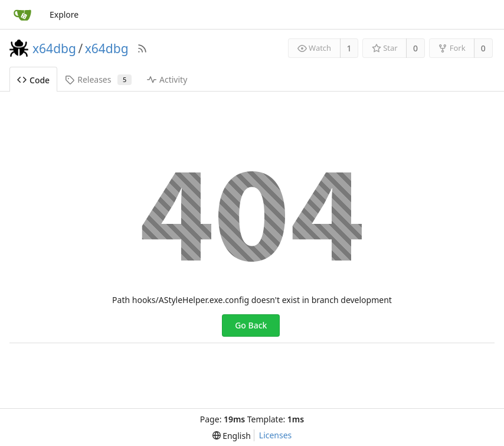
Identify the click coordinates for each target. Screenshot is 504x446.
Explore (64, 14)
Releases (98, 79)
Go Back (251, 325)
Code (33, 80)
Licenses (276, 435)
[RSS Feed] (142, 48)
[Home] (22, 15)
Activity (167, 79)
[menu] (232, 436)
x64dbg (54, 48)
